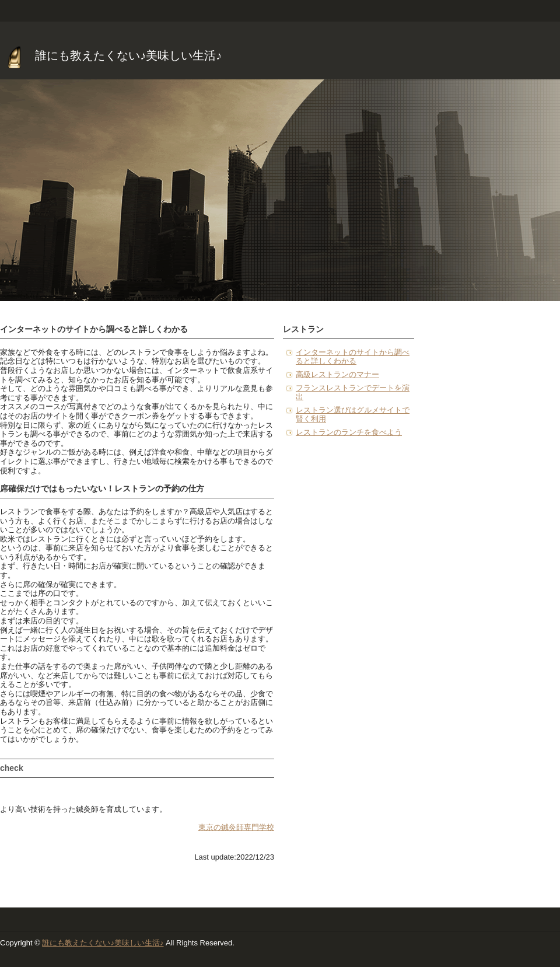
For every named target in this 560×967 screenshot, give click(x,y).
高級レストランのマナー (337, 374)
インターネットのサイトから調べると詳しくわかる (353, 357)
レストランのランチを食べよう (349, 432)
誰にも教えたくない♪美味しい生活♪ (128, 55)
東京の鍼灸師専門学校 (236, 827)
